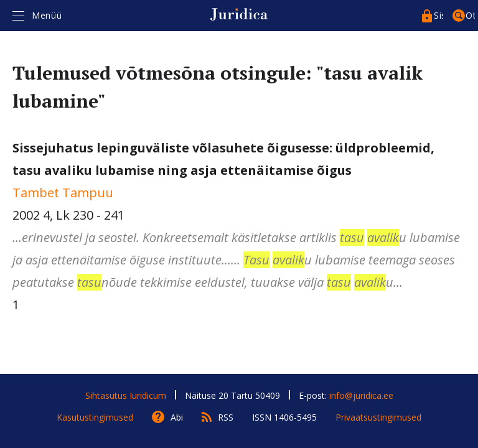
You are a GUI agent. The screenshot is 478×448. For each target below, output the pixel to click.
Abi (177, 417)
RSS (226, 417)
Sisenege (438, 15)
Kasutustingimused (95, 417)
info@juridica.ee (361, 395)
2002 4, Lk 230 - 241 (239, 217)
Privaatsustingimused (378, 417)
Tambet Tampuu (63, 193)
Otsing (470, 15)
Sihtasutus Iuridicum (126, 395)
